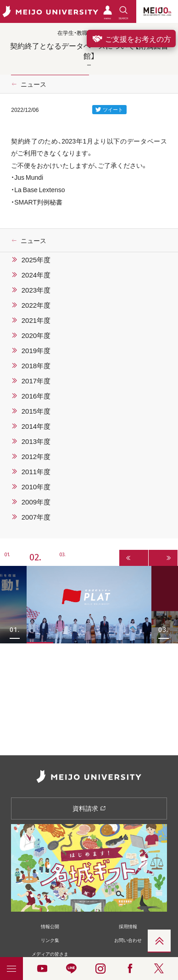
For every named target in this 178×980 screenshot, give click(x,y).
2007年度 (36, 517)
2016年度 (36, 396)
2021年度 (36, 320)
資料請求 (89, 808)
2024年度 (36, 275)
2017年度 (36, 381)
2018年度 (36, 365)
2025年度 (36, 260)
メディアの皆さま (50, 954)
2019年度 (36, 350)
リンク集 (50, 940)
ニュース (33, 84)
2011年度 (36, 471)
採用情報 (128, 926)
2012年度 (36, 456)
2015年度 (36, 411)
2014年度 (36, 426)
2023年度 (36, 290)
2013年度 (36, 441)
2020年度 (36, 335)
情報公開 (50, 926)
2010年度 (36, 487)
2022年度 (36, 305)
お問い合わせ (128, 940)
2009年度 (36, 502)
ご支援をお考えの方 (131, 39)
